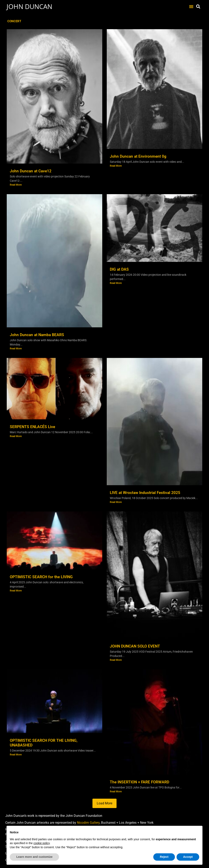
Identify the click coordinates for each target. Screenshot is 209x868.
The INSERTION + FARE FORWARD (140, 782)
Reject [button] (164, 857)
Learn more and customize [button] (34, 857)
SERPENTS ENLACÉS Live (32, 427)
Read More (16, 185)
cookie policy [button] (42, 843)
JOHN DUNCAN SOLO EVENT (135, 646)
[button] (191, 7)
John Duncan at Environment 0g (138, 156)
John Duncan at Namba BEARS (37, 335)
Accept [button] (188, 857)
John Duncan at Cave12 (31, 171)
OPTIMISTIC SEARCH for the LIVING (41, 577)
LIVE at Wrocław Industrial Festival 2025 (145, 493)
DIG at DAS (119, 269)
